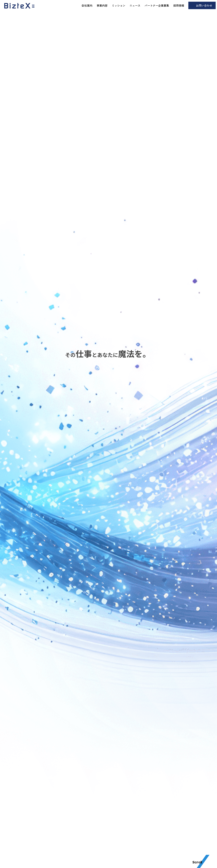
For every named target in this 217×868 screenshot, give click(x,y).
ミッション (119, 5)
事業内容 (102, 5)
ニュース (135, 5)
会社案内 (87, 5)
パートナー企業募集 (157, 5)
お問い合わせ (204, 5)
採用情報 (179, 5)
